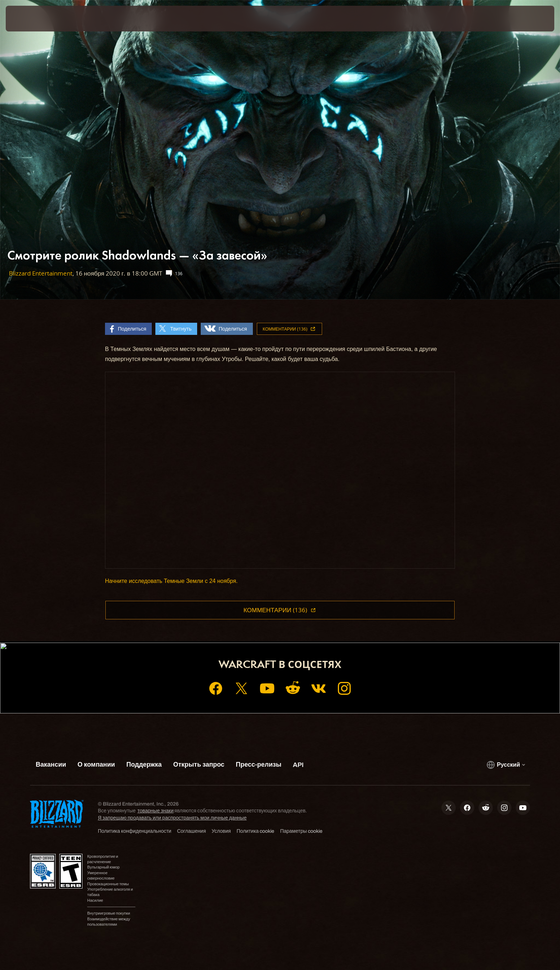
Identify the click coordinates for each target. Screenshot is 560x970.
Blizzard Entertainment (41, 273)
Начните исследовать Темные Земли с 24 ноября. (171, 581)
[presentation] (32, 19)
